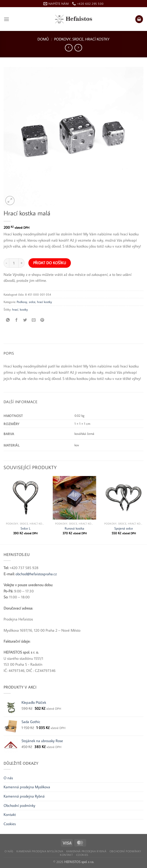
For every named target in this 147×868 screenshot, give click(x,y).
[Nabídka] (6, 19)
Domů (43, 39)
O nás (8, 778)
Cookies (10, 824)
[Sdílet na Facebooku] (17, 320)
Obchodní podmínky (19, 805)
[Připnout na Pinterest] (42, 320)
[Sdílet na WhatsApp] (8, 320)
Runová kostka (74, 528)
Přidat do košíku (50, 263)
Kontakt (10, 814)
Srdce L (25, 528)
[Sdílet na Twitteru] (25, 320)
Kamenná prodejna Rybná (24, 796)
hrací (15, 309)
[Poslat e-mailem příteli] (34, 320)
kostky (24, 309)
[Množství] (14, 263)
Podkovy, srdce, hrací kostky (82, 39)
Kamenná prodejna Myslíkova (27, 787)
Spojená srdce (124, 528)
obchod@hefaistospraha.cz (36, 574)
